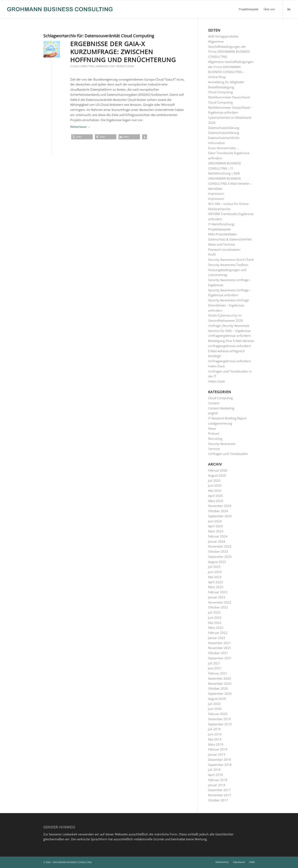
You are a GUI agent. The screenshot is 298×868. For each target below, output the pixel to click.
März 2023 (216, 587)
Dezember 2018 (219, 760)
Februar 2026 (218, 470)
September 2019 (220, 724)
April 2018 (215, 775)
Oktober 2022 (218, 607)
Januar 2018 (217, 785)
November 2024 (220, 506)
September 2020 (220, 694)
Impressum (216, 194)
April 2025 (215, 496)
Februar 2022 (218, 633)
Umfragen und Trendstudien (115, 66)
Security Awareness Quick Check (231, 260)
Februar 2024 (218, 536)
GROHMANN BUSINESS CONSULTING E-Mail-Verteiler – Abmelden (230, 183)
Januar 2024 (217, 541)
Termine (214, 449)
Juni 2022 (215, 617)
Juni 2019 (215, 734)
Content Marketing (221, 408)
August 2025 (217, 475)
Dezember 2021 (219, 643)
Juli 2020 (214, 704)
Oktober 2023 (218, 551)
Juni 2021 (215, 668)
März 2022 (216, 628)
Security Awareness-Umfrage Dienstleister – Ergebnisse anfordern (228, 305)
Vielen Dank (217, 381)
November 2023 (220, 546)
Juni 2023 (215, 572)
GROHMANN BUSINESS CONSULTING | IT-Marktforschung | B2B (224, 168)
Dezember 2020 (219, 678)
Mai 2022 (215, 623)
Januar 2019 (217, 754)
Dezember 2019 (219, 719)
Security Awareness (222, 444)
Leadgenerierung (220, 423)
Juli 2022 (214, 612)
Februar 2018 (218, 780)
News (212, 428)
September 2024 (220, 516)
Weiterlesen (80, 127)
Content (214, 403)
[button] (82, 137)
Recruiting (215, 439)
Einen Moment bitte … (224, 148)
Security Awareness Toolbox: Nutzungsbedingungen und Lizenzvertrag (228, 270)
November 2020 (220, 683)
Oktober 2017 (218, 800)
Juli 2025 (214, 481)
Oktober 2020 (218, 688)
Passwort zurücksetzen (224, 249)
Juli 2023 (214, 567)
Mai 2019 (215, 739)
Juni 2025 (215, 485)
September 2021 (220, 658)
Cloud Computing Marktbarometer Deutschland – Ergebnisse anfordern (230, 107)
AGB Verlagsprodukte (223, 36)
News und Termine (221, 244)
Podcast (214, 433)
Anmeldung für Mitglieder (226, 82)
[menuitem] (248, 9)
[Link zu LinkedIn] (289, 9)
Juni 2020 (215, 709)
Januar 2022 (217, 638)
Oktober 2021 (218, 653)
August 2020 (217, 699)
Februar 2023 (218, 592)
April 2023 (215, 582)
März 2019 (216, 744)
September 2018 (220, 765)
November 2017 (220, 795)
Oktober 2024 (218, 511)
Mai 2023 (215, 577)
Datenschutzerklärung (224, 128)
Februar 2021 (218, 673)
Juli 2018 (214, 770)
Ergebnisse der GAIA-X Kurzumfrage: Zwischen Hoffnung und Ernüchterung (123, 52)
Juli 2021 (214, 663)
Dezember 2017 (219, 790)
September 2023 (220, 557)
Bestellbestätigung (221, 87)
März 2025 (216, 501)
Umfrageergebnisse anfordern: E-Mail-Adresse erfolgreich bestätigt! (230, 351)
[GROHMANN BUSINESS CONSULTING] (60, 9)
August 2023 (217, 562)
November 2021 (220, 648)
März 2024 (216, 531)
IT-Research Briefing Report (227, 418)
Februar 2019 (218, 749)
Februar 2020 (218, 714)
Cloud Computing (82, 66)
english (213, 413)
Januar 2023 (217, 597)
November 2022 (220, 602)
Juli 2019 (214, 729)
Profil (212, 254)
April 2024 (215, 526)
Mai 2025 (215, 491)
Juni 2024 (215, 521)
